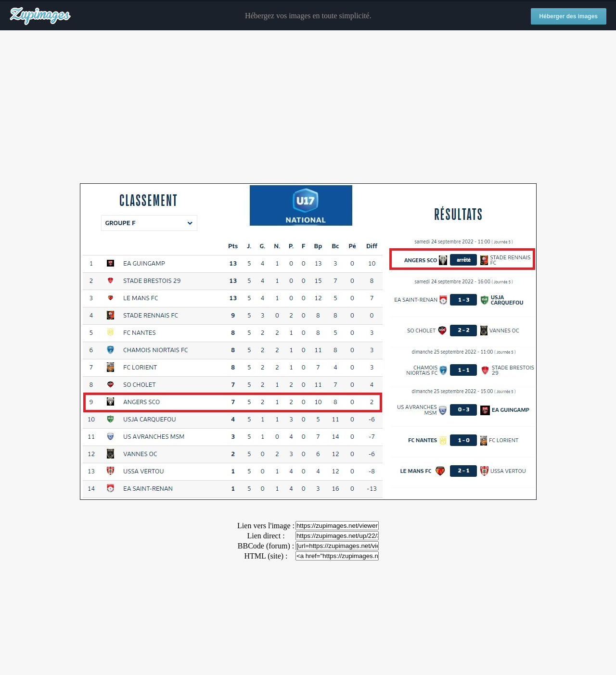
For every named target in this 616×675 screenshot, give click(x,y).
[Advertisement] (308, 107)
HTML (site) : (266, 556)
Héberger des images (569, 16)
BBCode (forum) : (266, 546)
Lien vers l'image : (266, 526)
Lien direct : (266, 536)
